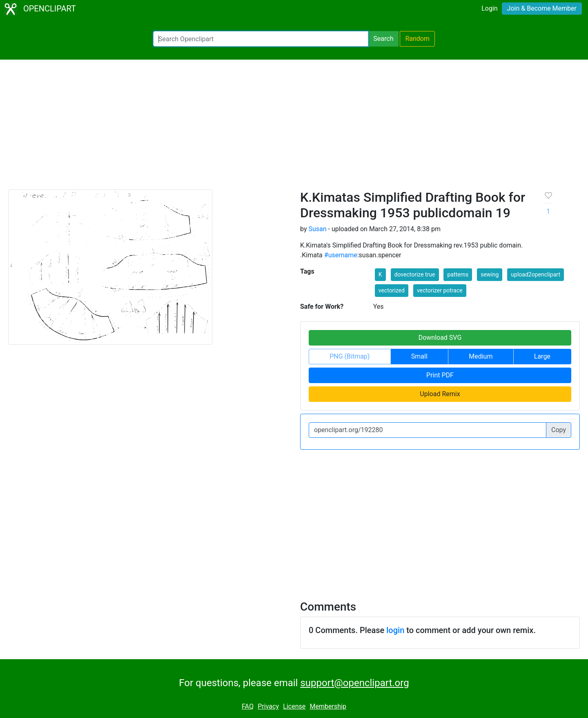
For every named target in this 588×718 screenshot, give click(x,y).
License (294, 706)
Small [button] (419, 356)
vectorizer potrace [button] (440, 290)
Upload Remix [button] (440, 394)
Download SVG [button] (440, 338)
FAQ (248, 706)
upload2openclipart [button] (536, 274)
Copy (559, 430)
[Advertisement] (294, 128)
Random (417, 39)
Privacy (268, 706)
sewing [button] (490, 274)
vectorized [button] (392, 290)
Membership (328, 706)
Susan (317, 229)
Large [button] (542, 356)
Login (489, 8)
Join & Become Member (542, 8)
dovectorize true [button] (415, 274)
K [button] (380, 274)
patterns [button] (458, 274)
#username (341, 255)
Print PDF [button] (440, 375)
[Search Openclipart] (261, 39)
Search (383, 39)
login (395, 630)
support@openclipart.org (354, 683)
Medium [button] (481, 356)
